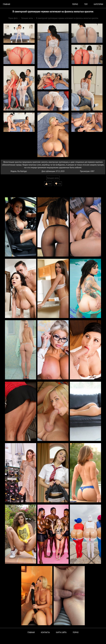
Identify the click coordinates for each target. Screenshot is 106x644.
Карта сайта (61, 632)
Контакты (45, 632)
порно (75, 4)
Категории (98, 4)
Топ (86, 4)
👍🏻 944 (48, 184)
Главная (6, 4)
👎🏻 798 (58, 184)
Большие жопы (53, 178)
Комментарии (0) (9, 188)
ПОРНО (76, 632)
